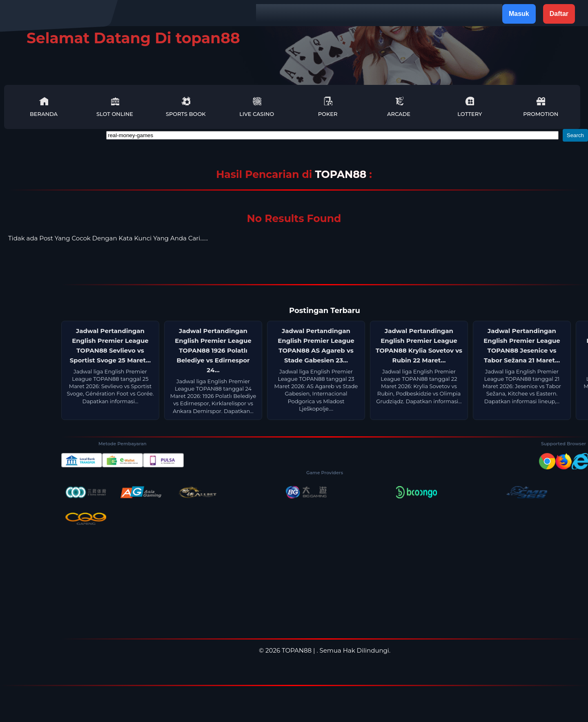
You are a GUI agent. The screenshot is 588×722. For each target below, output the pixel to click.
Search (575, 135)
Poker (328, 107)
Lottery (470, 107)
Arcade (399, 107)
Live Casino (257, 107)
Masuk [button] (519, 14)
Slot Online (115, 107)
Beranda (44, 107)
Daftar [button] (559, 14)
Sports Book (186, 107)
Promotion (541, 107)
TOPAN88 (342, 174)
